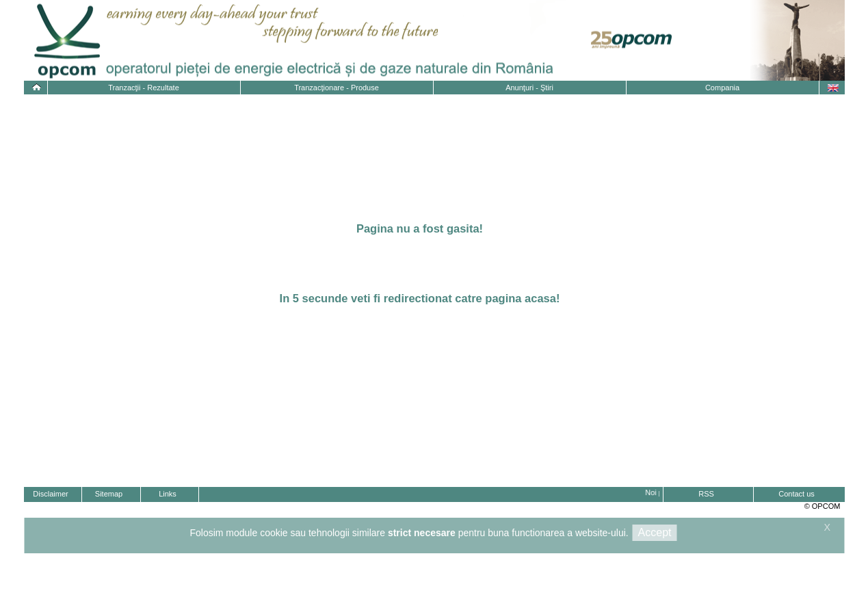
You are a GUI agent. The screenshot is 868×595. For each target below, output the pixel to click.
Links (168, 494)
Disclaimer (50, 494)
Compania (722, 88)
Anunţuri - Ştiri (529, 88)
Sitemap (109, 494)
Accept (655, 532)
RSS (706, 494)
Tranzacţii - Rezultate (144, 88)
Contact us (797, 494)
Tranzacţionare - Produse (337, 88)
